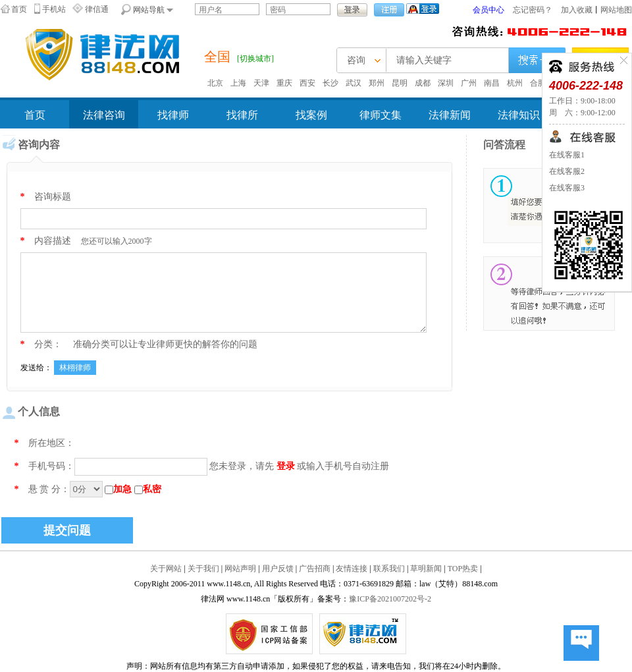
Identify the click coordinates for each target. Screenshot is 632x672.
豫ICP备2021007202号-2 (390, 599)
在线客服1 (567, 155)
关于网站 (166, 569)
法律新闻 (450, 115)
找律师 (173, 115)
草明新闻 (426, 569)
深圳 (446, 83)
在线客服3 (567, 188)
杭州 (515, 83)
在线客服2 (567, 171)
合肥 (538, 83)
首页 (19, 9)
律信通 (97, 9)
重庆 (284, 83)
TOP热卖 (463, 569)
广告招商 (315, 569)
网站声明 (240, 569)
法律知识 (519, 115)
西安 (307, 83)
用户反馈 (278, 569)
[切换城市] (255, 59)
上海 (238, 83)
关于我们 (203, 569)
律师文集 (381, 115)
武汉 (354, 83)
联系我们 (389, 569)
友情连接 (352, 569)
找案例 (311, 115)
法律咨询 (104, 115)
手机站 (54, 9)
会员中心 (488, 10)
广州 (469, 83)
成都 (423, 83)
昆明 (400, 83)
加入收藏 (577, 10)
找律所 (242, 115)
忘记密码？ (533, 10)
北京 (215, 83)
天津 (261, 83)
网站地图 (616, 10)
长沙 (330, 83)
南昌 (492, 83)
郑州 (377, 83)
